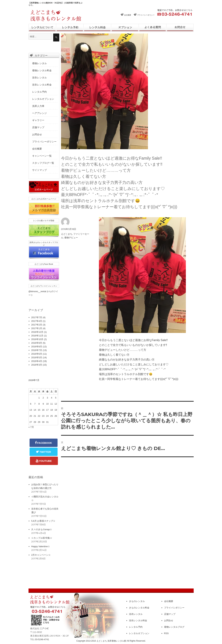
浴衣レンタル (39, 78)
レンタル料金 (97, 28)
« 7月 (31, 427)
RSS (166, 633)
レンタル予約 (70, 28)
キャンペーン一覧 (42, 156)
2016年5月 (37, 357)
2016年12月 (37, 332)
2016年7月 (37, 350)
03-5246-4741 (42, 639)
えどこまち (67, 234)
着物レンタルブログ (174, 627)
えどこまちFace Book (44, 264)
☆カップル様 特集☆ (42, 538)
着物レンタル (39, 63)
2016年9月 (37, 343)
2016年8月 (37, 347)
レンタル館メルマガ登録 (44, 221)
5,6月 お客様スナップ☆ (43, 521)
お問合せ (180, 28)
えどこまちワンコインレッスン (44, 286)
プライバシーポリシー (146, 15)
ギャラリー (38, 120)
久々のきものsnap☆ (42, 529)
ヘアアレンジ (39, 113)
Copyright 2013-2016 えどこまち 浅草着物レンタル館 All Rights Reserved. (111, 641)
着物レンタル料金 (42, 70)
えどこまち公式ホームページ (44, 199)
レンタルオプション (125, 28)
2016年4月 (37, 361)
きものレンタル (42, 28)
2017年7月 (37, 317)
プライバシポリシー (174, 608)
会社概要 (128, 15)
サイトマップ (39, 170)
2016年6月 (37, 354)
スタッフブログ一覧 (43, 163)
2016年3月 (37, 365)
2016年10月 (37, 339)
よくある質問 (153, 28)
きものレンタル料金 (139, 608)
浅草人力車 (38, 106)
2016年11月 (37, 336)
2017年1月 (37, 328)
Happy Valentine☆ (41, 546)
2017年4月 (37, 321)
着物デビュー (71, 238)
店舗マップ (38, 127)
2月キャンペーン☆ (41, 555)
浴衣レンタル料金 (42, 85)
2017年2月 (37, 325)
